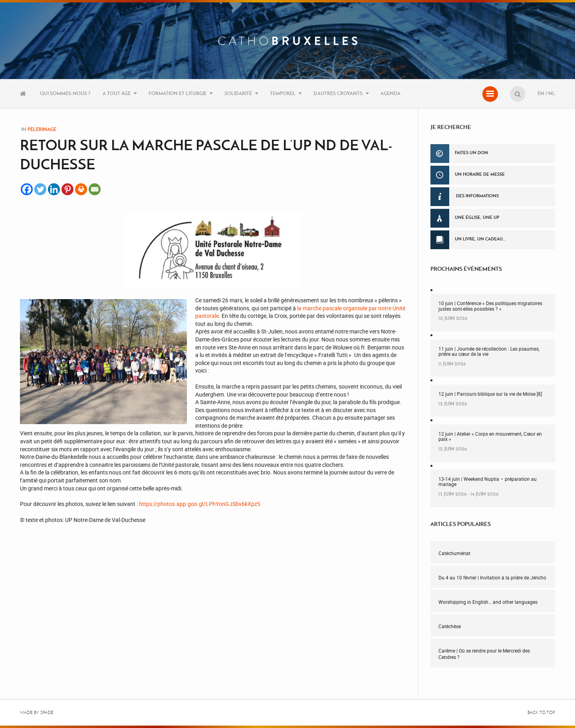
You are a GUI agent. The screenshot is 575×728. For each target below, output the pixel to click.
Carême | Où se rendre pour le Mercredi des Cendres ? (484, 654)
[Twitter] (40, 189)
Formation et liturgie (177, 93)
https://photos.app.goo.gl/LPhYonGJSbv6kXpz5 (200, 504)
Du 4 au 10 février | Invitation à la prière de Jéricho (492, 577)
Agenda (391, 93)
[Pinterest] (67, 189)
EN (541, 93)
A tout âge (117, 93)
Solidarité (238, 93)
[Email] (95, 189)
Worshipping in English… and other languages (488, 602)
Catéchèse (450, 626)
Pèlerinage (42, 129)
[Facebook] (27, 189)
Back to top (541, 713)
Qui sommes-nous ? (65, 93)
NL (552, 93)
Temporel (283, 93)
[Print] (81, 189)
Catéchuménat (454, 553)
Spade (47, 713)
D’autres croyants (338, 93)
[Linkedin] (54, 189)
